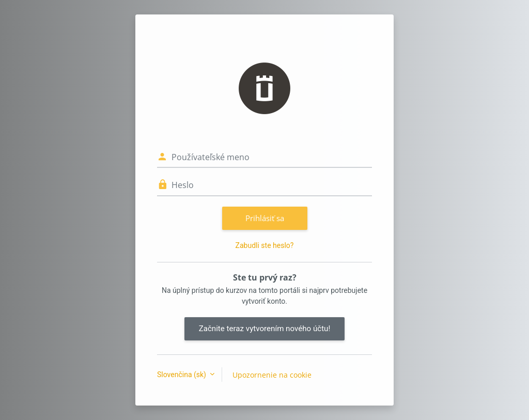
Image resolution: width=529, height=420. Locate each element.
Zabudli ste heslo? (265, 245)
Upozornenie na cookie (272, 375)
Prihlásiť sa (265, 218)
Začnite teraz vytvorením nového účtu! (265, 329)
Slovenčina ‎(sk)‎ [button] (182, 375)
